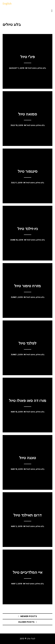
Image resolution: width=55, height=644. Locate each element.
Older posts (26, 622)
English (7, 4)
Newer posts (29, 616)
